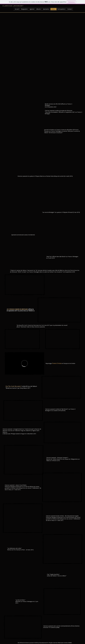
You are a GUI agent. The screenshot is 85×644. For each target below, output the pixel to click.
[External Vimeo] (24, 363)
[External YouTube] (25, 285)
